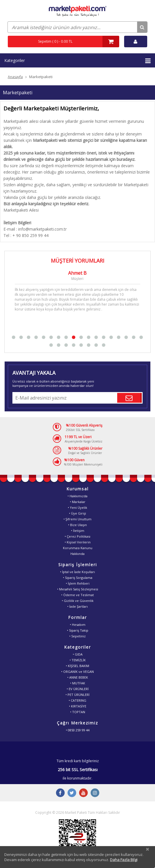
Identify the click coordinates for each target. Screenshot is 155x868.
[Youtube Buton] (83, 793)
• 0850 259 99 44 (78, 730)
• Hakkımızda (77, 496)
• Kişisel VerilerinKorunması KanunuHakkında (78, 548)
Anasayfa (15, 77)
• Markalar (78, 502)
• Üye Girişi (77, 513)
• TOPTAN (78, 712)
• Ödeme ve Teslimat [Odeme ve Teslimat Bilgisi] (77, 595)
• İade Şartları (77, 606)
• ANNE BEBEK (78, 677)
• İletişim (78, 531)
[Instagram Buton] (95, 793)
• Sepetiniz (77, 636)
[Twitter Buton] (72, 793)
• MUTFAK (78, 683)
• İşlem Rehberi (78, 583)
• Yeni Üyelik (77, 508)
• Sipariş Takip (78, 630)
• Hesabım (78, 625)
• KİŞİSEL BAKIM (77, 666)
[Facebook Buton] (60, 793)
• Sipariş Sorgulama (78, 578)
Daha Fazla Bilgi (124, 860)
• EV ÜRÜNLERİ (78, 689)
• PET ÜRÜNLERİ (77, 695)
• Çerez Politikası (77, 536)
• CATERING (77, 700)
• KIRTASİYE (78, 706)
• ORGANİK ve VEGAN (77, 672)
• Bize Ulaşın (77, 525)
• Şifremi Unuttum (77, 519)
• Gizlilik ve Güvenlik (78, 601)
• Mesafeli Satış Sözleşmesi (78, 589)
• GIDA (78, 654)
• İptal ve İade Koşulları (77, 572)
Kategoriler (77, 61)
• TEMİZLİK (78, 660)
